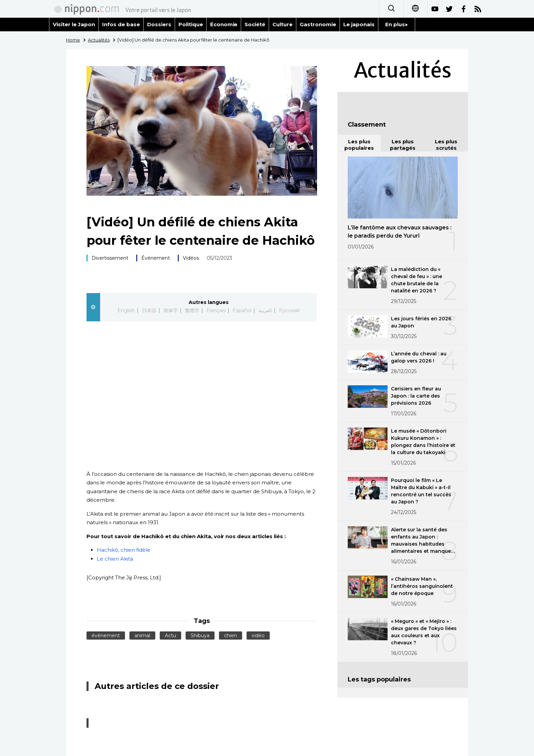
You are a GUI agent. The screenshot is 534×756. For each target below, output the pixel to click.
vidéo (258, 636)
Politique (191, 24)
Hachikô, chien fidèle (124, 550)
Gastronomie (318, 24)
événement (106, 636)
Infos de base (121, 24)
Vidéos (191, 258)
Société (255, 24)
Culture (282, 24)
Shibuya (200, 636)
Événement (156, 258)
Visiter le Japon (74, 24)
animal (142, 636)
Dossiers (159, 24)
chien (231, 636)
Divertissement (110, 258)
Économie (224, 24)
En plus (397, 24)
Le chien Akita (115, 559)
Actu (170, 636)
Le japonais (359, 24)
